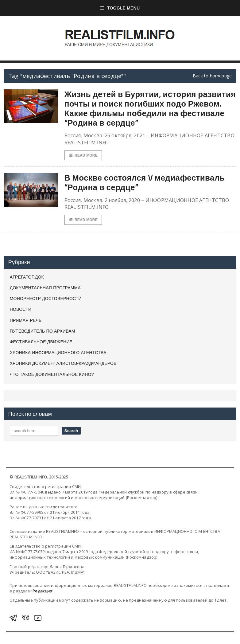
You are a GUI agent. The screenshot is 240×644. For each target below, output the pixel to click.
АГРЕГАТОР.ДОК (27, 277)
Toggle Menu (120, 8)
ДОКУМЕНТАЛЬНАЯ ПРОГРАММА (45, 288)
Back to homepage (212, 76)
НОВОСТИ (21, 309)
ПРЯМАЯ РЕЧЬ (26, 320)
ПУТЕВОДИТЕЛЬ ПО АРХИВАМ (43, 331)
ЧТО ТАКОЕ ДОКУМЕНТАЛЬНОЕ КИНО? (52, 374)
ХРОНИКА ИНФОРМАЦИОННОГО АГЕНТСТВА (58, 353)
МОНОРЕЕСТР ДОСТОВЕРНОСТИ (46, 299)
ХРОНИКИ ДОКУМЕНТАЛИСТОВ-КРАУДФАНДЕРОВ (63, 363)
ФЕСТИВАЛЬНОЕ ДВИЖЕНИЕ (41, 342)
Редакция (42, 591)
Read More (83, 155)
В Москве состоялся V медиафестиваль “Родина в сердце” (145, 182)
